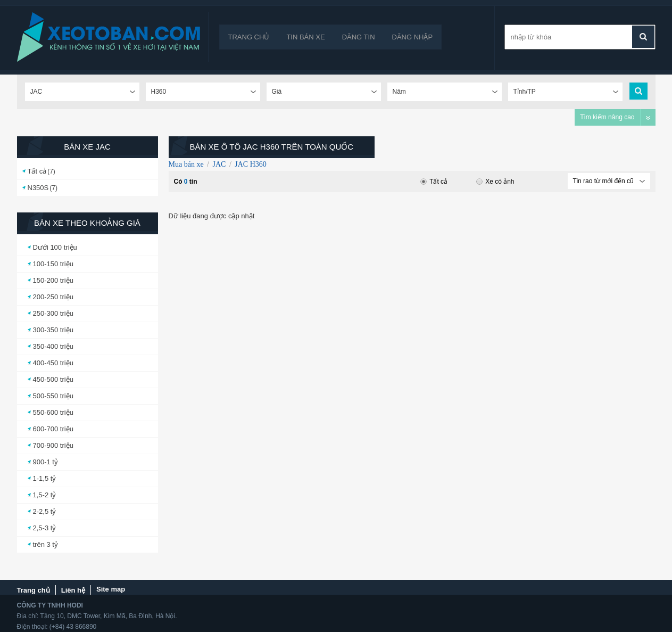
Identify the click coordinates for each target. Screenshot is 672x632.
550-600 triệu (53, 412)
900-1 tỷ (45, 462)
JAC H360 (251, 164)
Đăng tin (359, 37)
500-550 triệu (53, 396)
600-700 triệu (53, 429)
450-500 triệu (53, 379)
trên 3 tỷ (45, 544)
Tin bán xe (305, 37)
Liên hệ (73, 590)
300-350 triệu (53, 330)
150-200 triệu (53, 280)
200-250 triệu (53, 297)
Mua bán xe (186, 164)
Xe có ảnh (495, 182)
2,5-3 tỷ (45, 528)
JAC (219, 164)
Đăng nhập (413, 37)
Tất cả (37, 171)
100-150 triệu (53, 264)
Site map (111, 589)
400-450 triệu (53, 363)
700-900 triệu (53, 445)
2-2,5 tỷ (45, 511)
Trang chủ (249, 37)
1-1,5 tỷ (45, 478)
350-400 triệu (53, 346)
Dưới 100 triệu (55, 247)
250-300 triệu (53, 313)
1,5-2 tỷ (45, 495)
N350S (38, 188)
